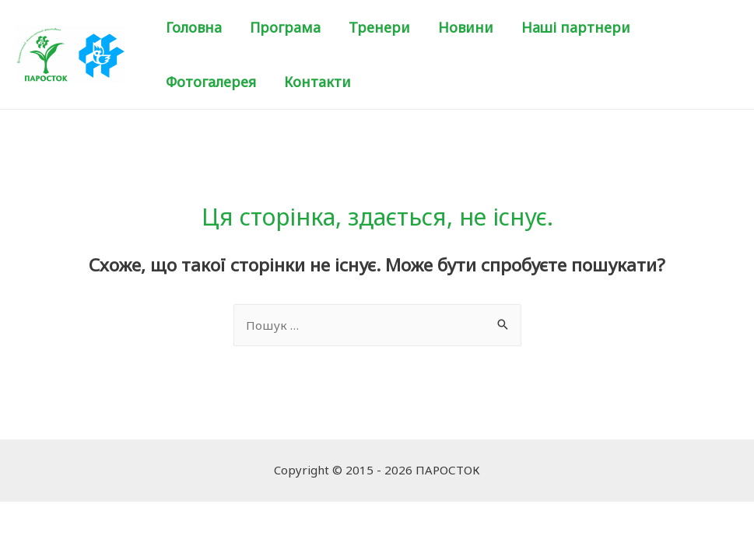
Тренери (379, 27)
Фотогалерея (211, 82)
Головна (194, 27)
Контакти (317, 82)
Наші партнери (576, 27)
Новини (466, 27)
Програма (285, 27)
